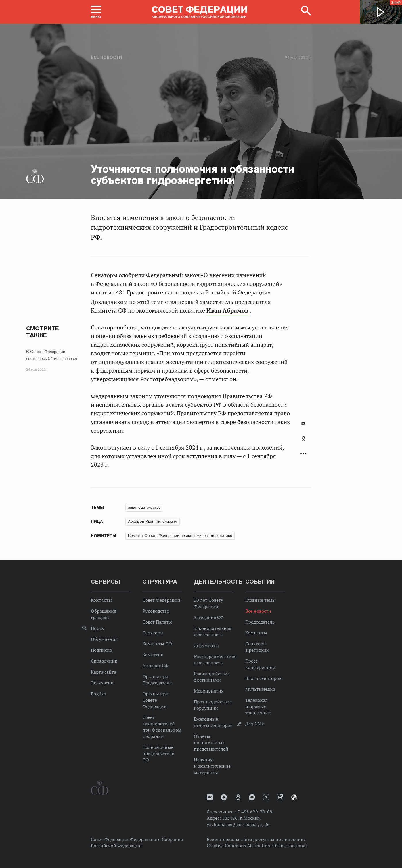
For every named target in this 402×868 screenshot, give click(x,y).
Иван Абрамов (228, 310)
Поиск (97, 628)
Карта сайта (104, 672)
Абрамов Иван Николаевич (153, 521)
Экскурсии (102, 683)
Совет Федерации (161, 600)
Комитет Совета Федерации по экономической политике (180, 535)
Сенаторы (153, 633)
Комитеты (256, 633)
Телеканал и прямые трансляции (258, 706)
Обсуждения (104, 639)
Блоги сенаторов (263, 678)
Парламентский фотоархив (294, 797)
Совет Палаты (157, 622)
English (98, 694)
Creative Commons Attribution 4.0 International (257, 846)
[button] (96, 12)
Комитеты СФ (157, 644)
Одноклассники (304, 438)
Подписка (101, 650)
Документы (206, 645)
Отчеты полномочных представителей (211, 742)
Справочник (104, 661)
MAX (252, 797)
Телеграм (266, 797)
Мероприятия (209, 691)
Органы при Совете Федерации (155, 700)
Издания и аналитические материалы (212, 766)
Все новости (106, 57)
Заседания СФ (209, 617)
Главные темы (261, 600)
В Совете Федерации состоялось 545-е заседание (52, 355)
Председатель (260, 622)
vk (210, 797)
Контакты (101, 600)
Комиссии (153, 655)
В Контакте (303, 424)
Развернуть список (303, 453)
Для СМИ (255, 724)
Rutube (280, 797)
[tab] (303, 441)
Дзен (224, 797)
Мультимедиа (260, 689)
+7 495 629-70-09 (254, 812)
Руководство (156, 611)
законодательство (144, 507)
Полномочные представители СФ (158, 753)
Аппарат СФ (155, 666)
